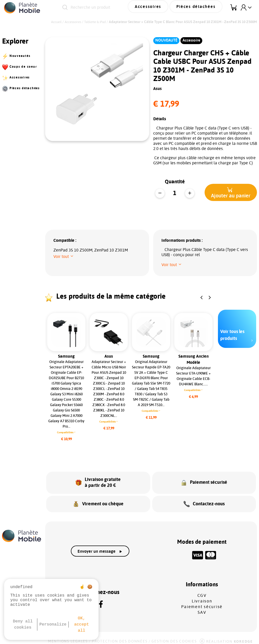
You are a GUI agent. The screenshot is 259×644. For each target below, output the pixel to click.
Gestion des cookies (174, 637)
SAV (202, 608)
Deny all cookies (23, 625)
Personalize (53, 625)
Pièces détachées (199, 7)
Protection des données (120, 637)
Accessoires (158, 7)
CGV (202, 591)
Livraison (202, 597)
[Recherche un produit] (104, 8)
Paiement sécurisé (202, 602)
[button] (231, 192)
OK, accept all (82, 625)
